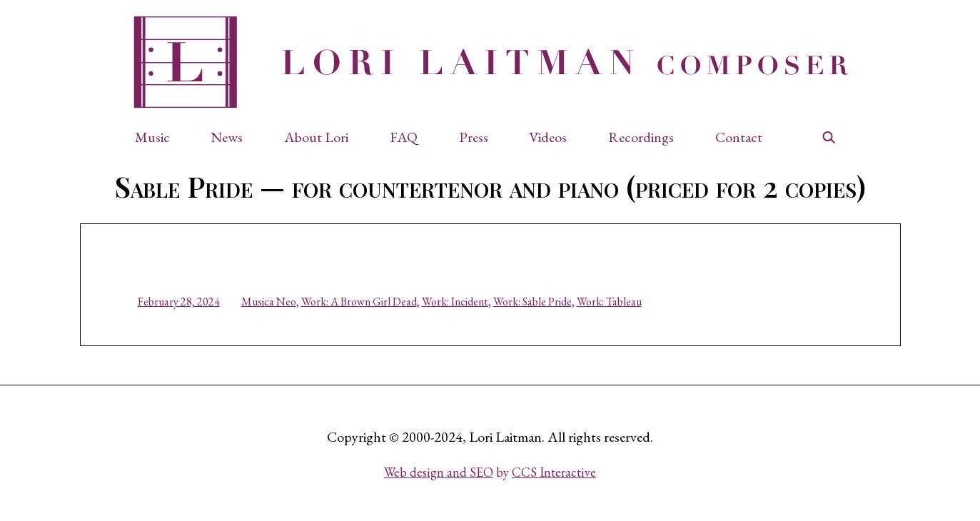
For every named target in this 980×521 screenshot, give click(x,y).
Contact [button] (739, 137)
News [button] (227, 137)
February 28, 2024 (179, 302)
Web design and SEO (439, 472)
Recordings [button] (641, 137)
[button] (160, 137)
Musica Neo (269, 302)
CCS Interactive (554, 472)
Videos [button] (548, 137)
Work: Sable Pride (532, 302)
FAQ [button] (404, 137)
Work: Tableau (609, 302)
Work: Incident (455, 302)
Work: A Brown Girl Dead (359, 302)
